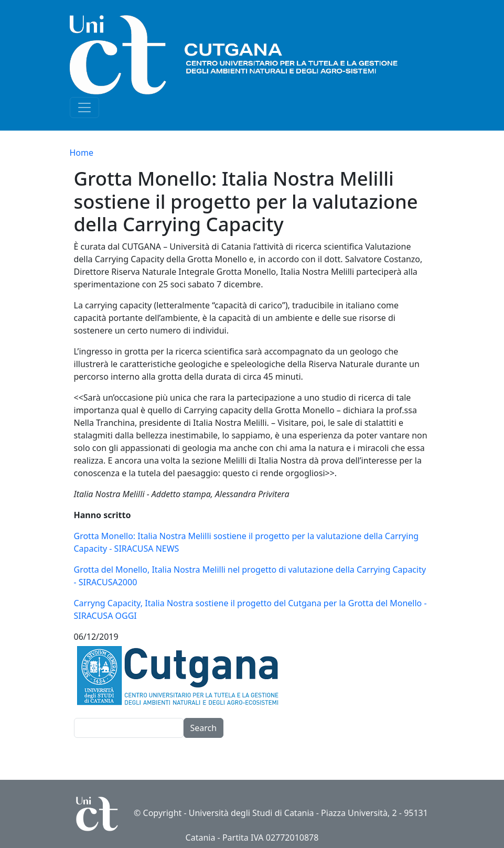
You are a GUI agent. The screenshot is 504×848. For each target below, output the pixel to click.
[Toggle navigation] (84, 108)
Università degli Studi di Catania (251, 813)
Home (82, 153)
